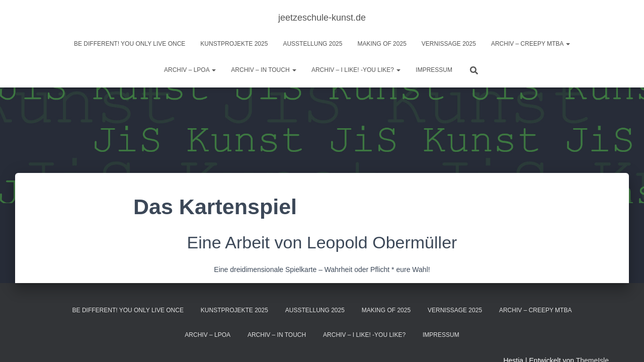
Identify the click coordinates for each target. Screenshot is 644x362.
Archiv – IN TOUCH (264, 70)
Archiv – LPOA (190, 70)
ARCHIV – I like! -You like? (356, 70)
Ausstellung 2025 (312, 44)
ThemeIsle (592, 339)
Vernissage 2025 (449, 44)
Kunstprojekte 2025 (234, 44)
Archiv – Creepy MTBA (531, 44)
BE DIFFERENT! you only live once (130, 44)
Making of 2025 (382, 44)
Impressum (434, 70)
